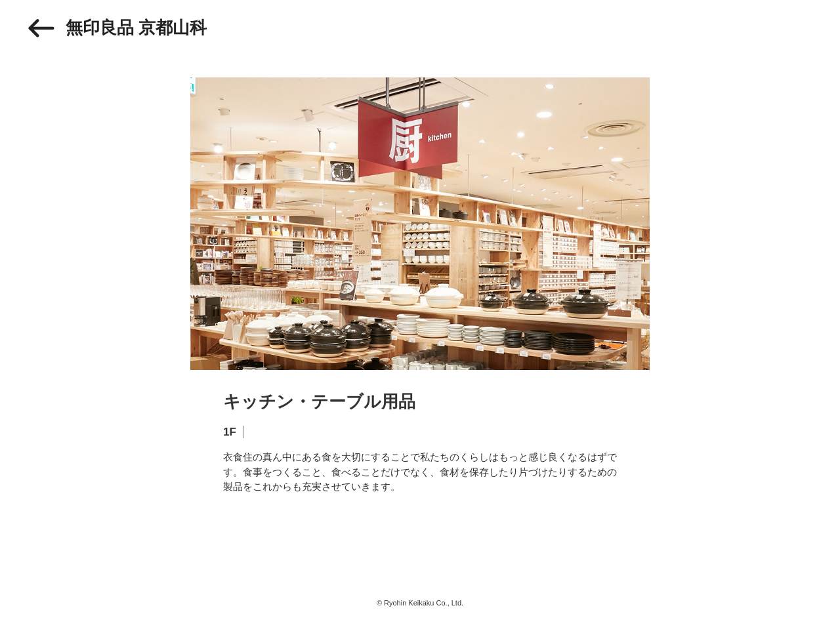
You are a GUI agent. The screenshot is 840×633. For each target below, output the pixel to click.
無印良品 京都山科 (136, 28)
